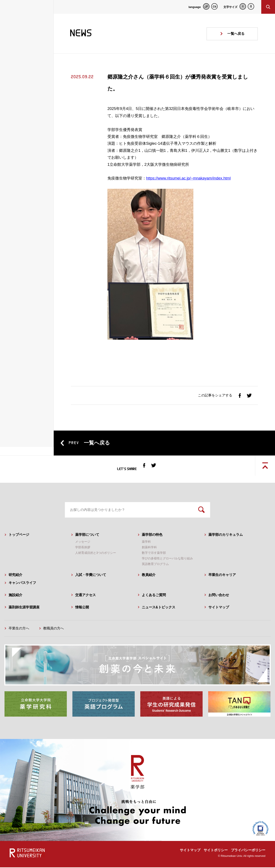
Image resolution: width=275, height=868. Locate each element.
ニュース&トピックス (159, 608)
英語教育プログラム (155, 565)
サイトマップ (219, 608)
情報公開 (82, 608)
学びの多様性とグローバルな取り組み (167, 559)
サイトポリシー (216, 851)
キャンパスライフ (22, 583)
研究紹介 (15, 576)
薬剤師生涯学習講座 (24, 608)
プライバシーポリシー (248, 851)
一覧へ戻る (236, 34)
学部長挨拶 (83, 548)
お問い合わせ (219, 596)
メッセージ (83, 542)
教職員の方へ (53, 629)
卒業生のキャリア (222, 576)
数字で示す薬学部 (154, 554)
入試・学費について (91, 576)
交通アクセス (86, 596)
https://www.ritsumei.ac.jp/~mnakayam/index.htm (188, 178)
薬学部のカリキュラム (226, 535)
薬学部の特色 (152, 535)
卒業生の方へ (19, 629)
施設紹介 (15, 596)
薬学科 (146, 542)
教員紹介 (149, 576)
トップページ (19, 535)
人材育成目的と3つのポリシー (96, 554)
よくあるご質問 (154, 596)
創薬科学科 (149, 548)
